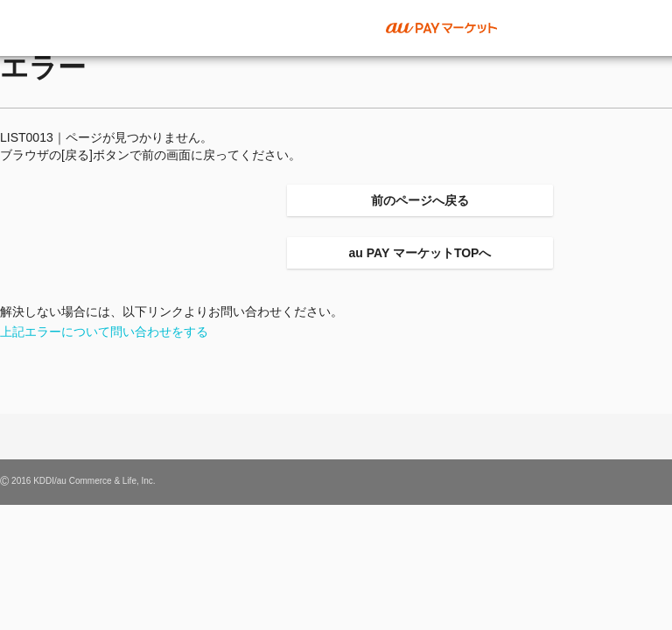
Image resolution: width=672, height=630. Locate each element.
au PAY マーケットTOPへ (420, 253)
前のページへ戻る (420, 200)
